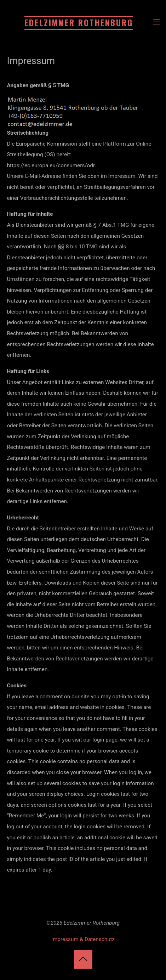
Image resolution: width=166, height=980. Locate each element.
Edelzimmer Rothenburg (79, 23)
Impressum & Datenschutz (83, 939)
